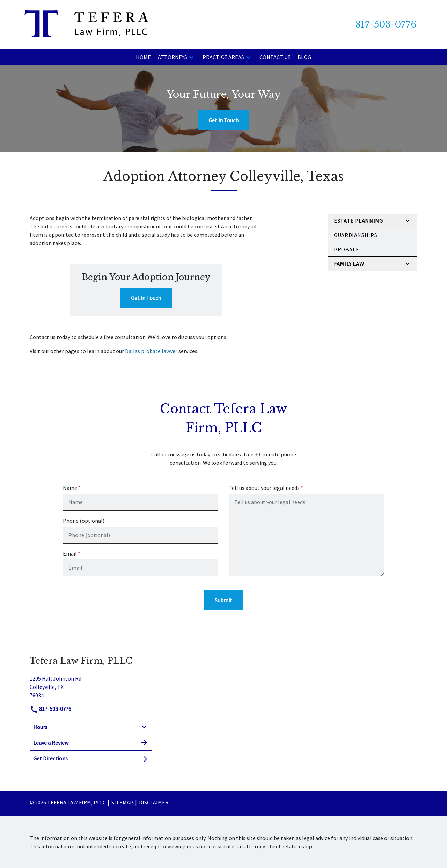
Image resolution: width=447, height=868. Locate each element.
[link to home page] (86, 24)
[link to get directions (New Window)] (91, 686)
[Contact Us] (275, 57)
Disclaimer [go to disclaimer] (154, 802)
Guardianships (356, 235)
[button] (191, 57)
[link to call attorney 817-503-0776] (386, 24)
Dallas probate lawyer (151, 351)
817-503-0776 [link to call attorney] (50, 709)
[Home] (143, 57)
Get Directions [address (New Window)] (91, 759)
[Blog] (304, 57)
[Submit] (223, 600)
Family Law (349, 264)
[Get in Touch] (223, 120)
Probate (346, 249)
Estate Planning (358, 221)
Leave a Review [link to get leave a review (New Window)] (91, 743)
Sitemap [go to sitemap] (122, 802)
